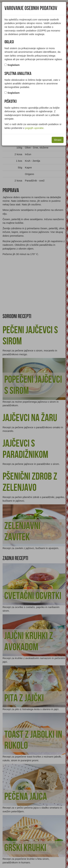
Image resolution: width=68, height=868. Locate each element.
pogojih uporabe (34, 128)
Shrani (58, 140)
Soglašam (13, 65)
